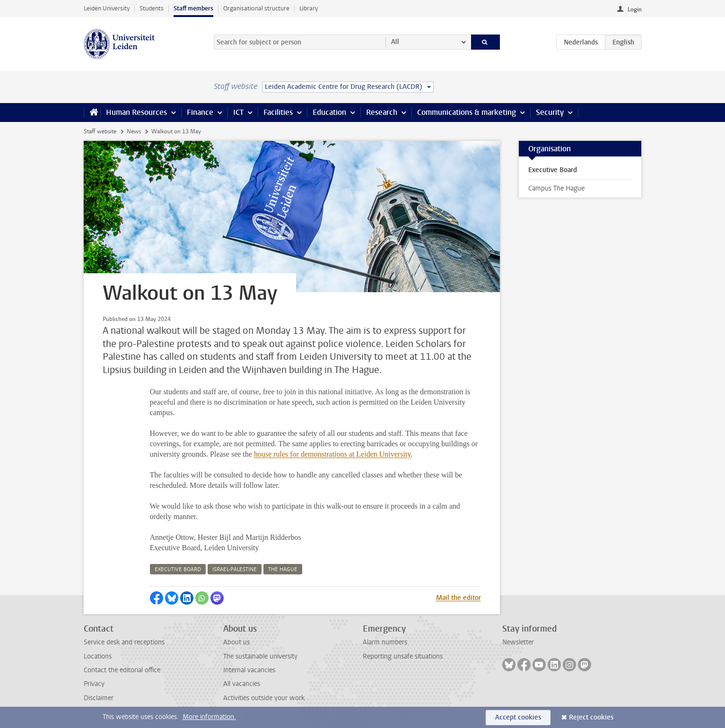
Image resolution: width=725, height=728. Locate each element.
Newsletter (518, 642)
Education (329, 112)
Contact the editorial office (122, 670)
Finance (200, 112)
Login (635, 9)
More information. (209, 717)
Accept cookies (518, 717)
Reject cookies (591, 717)
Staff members (193, 8)
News (134, 131)
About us (236, 642)
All (395, 42)
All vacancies (242, 684)
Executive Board (553, 170)
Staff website (100, 131)
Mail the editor (459, 598)
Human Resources (136, 112)
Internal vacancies (249, 670)
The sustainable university (260, 656)
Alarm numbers (385, 642)
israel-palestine (235, 569)
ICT (238, 112)
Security (550, 112)
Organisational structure (256, 8)
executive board (178, 569)
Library (309, 8)
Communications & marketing (467, 112)
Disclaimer (99, 698)
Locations (98, 656)
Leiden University (107, 8)
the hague (283, 569)
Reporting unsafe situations (403, 656)
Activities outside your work (264, 698)
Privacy (94, 684)
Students (152, 8)
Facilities (278, 112)
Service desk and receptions (124, 642)
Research (382, 112)
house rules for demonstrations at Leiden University (332, 454)
